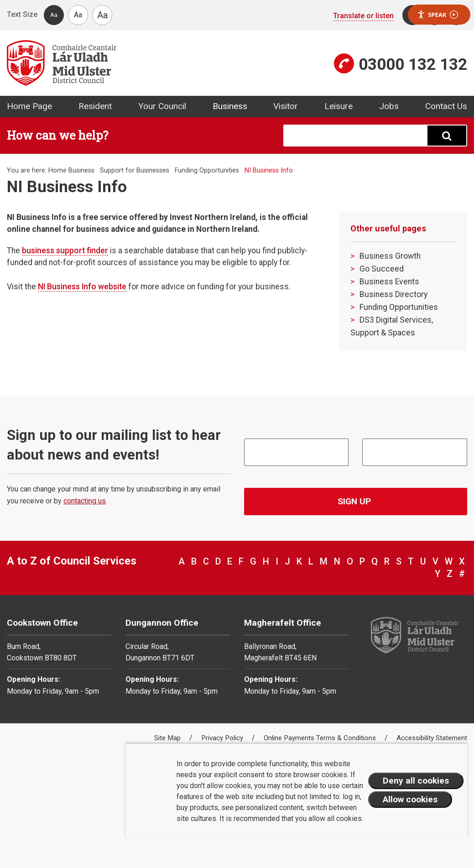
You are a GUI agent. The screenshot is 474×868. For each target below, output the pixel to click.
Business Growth (390, 256)
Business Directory (393, 294)
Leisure (339, 106)
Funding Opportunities (207, 170)
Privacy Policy (223, 738)
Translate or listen (363, 16)
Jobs (389, 106)
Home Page (29, 106)
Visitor (286, 106)
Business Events (389, 282)
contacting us (85, 501)
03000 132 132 (413, 64)
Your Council (162, 106)
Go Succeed (382, 269)
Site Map (168, 738)
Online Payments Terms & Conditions (321, 738)
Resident (95, 106)
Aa (54, 15)
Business (230, 106)
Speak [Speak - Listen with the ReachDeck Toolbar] (438, 15)
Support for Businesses (135, 170)
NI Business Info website (82, 287)
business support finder (65, 251)
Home (57, 170)
